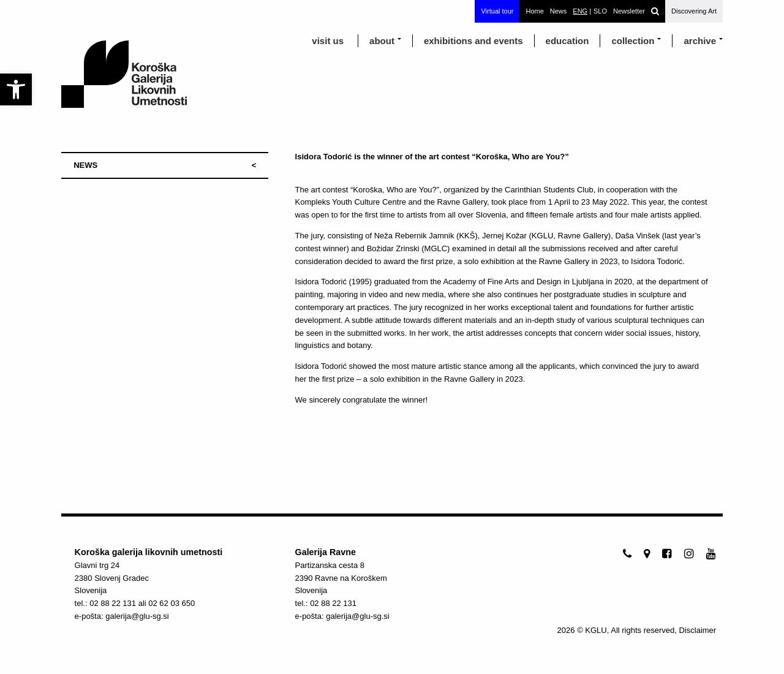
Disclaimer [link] (698, 630)
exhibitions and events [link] (473, 41)
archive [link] (700, 41)
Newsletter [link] (629, 11)
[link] (16, 89)
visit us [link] (328, 41)
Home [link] (534, 11)
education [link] (567, 41)
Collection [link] (633, 41)
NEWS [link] (85, 165)
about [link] (382, 41)
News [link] (559, 11)
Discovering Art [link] (694, 11)
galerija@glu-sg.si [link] (137, 616)
